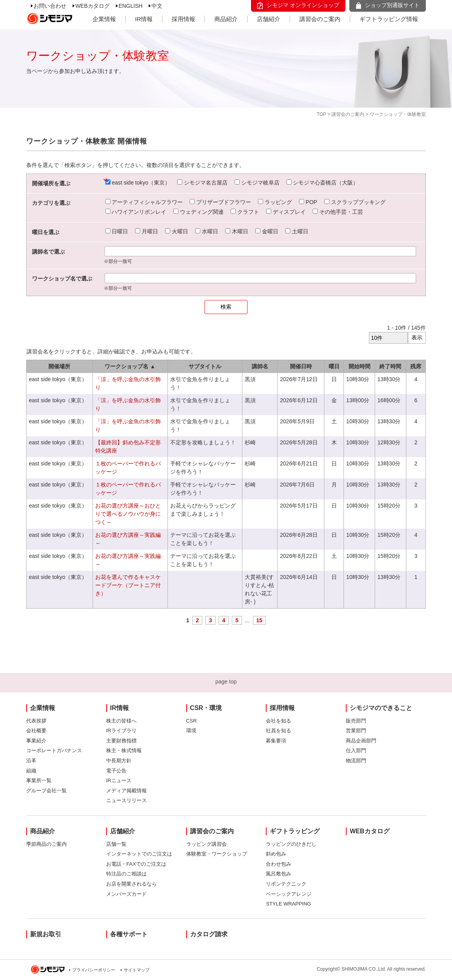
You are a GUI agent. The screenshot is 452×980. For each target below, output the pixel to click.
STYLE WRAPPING (288, 904)
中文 (157, 6)
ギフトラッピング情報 (389, 19)
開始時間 (359, 366)
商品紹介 (226, 19)
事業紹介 (36, 741)
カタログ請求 (209, 934)
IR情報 (144, 19)
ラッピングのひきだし (291, 844)
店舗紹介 (269, 19)
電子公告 (116, 771)
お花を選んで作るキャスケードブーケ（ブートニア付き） (128, 585)
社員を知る (278, 731)
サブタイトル (205, 366)
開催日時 (301, 366)
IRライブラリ (121, 731)
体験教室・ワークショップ (217, 854)
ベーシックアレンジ (289, 894)
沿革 (31, 761)
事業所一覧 (39, 780)
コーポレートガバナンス (54, 750)
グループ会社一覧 (46, 791)
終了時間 (390, 366)
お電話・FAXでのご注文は (136, 864)
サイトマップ (137, 970)
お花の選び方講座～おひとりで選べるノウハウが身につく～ (128, 514)
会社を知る (278, 721)
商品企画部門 (361, 741)
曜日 (334, 366)
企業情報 (104, 19)
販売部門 (356, 721)
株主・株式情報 (124, 750)
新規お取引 (46, 934)
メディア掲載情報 (126, 791)
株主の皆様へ (121, 721)
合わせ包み (278, 864)
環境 (191, 731)
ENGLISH (131, 6)
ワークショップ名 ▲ (130, 366)
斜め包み (276, 854)
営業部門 (356, 731)
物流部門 (356, 761)
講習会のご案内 (320, 19)
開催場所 (59, 366)
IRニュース (119, 780)
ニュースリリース (126, 800)
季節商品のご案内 (46, 844)
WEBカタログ (93, 6)
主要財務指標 (121, 741)
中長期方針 (119, 761)
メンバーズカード (126, 894)
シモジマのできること (381, 708)
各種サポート (129, 934)
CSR (191, 721)
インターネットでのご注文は (139, 854)
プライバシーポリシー (94, 970)
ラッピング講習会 (206, 844)
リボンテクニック (286, 884)
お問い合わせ (50, 6)
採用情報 (183, 19)
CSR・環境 (206, 708)
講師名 (260, 366)
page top (226, 682)
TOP (321, 114)
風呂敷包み (278, 874)
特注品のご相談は (126, 874)
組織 (31, 771)
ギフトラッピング (295, 831)
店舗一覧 (116, 844)
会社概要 (36, 731)
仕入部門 (356, 750)
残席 (416, 366)
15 (260, 620)
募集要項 (276, 741)
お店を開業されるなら (132, 884)
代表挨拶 (36, 721)
